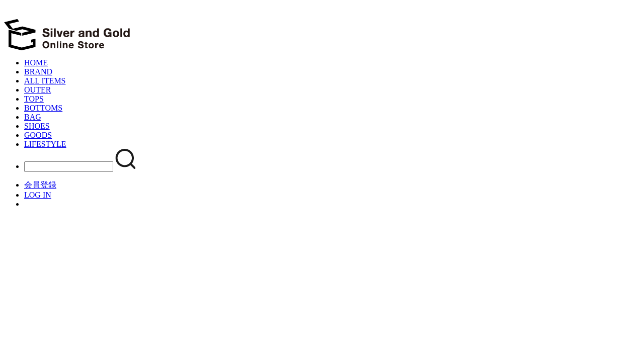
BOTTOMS (43, 108)
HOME (36, 63)
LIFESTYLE (45, 144)
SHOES (37, 126)
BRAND (38, 72)
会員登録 (40, 185)
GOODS (38, 135)
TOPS (34, 99)
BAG (33, 117)
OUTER (37, 90)
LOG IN (38, 195)
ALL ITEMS (45, 81)
